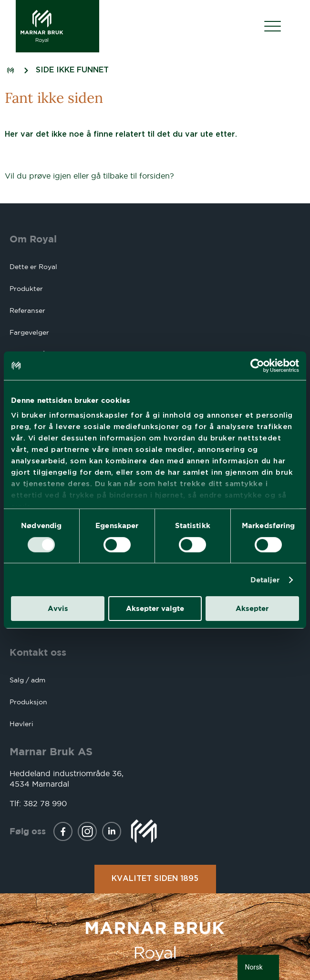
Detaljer (265, 580)
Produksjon (28, 702)
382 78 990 (45, 803)
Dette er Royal (33, 267)
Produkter (26, 289)
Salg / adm (27, 680)
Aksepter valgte (155, 608)
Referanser (27, 310)
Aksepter (252, 608)
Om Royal (33, 239)
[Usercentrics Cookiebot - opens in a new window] (257, 366)
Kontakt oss (38, 652)
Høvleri (21, 724)
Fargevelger (29, 332)
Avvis (58, 608)
